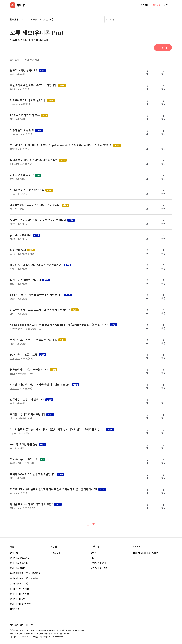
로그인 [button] (166, 5)
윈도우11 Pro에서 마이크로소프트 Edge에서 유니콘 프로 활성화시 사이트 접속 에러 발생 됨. (61, 145)
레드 (12, 478)
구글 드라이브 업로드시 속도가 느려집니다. (33, 85)
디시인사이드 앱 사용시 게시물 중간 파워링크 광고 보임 (40, 384)
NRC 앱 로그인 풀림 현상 (24, 444)
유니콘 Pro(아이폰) (18, 568)
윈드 (12, 119)
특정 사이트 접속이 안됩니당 (26, 280)
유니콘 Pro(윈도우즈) (19, 563)
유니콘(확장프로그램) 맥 (20, 583)
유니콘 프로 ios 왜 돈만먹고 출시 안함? (31, 504)
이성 (12, 344)
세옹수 (13, 239)
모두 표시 (15, 60)
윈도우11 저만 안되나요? (24, 70)
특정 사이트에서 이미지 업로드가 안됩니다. (33, 340)
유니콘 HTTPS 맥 (18, 599)
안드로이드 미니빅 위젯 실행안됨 (28, 100)
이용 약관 (30, 625)
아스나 (13, 418)
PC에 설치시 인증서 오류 (24, 354)
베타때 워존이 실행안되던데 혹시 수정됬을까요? (36, 265)
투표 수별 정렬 (33, 60)
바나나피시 (15, 388)
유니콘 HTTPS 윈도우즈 (20, 604)
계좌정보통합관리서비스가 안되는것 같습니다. (35, 205)
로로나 (13, 284)
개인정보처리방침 (17, 625)
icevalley (14, 104)
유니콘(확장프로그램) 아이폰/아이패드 (26, 573)
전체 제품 (14, 553)
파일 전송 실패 (18, 250)
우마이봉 (14, 89)
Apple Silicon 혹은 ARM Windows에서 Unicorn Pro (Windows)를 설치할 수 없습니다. (59, 325)
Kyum (13, 194)
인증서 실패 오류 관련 (22, 130)
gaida (13, 493)
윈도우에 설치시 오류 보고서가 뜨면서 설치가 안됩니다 (40, 310)
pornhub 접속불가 (21, 235)
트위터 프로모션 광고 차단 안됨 (27, 190)
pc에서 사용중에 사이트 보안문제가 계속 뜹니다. (37, 295)
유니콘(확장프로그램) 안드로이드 (24, 578)
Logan (13, 433)
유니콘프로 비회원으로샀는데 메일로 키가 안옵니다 (38, 220)
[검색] (138, 19)
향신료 (13, 299)
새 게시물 (163, 47)
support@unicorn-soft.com (145, 553)
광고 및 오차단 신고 (99, 568)
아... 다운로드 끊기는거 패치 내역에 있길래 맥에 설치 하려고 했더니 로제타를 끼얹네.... (57, 429)
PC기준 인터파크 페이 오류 (25, 115)
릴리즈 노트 (15, 609)
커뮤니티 (157, 5)
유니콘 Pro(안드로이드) (20, 558)
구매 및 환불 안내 (98, 563)
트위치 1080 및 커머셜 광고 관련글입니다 (33, 474)
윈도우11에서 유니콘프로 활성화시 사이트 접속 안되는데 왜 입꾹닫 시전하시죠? (54, 489)
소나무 (13, 254)
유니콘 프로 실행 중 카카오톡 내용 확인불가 (34, 160)
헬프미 (13, 314)
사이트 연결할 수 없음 (22, 175)
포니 (12, 403)
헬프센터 (144, 5)
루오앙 (13, 373)
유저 (12, 74)
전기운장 (14, 149)
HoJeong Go (16, 329)
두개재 (13, 269)
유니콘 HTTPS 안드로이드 (21, 594)
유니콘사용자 (15, 463)
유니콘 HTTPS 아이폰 (19, 589)
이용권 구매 (55, 553)
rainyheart (15, 134)
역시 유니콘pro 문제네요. (24, 459)
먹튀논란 (14, 508)
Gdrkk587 (15, 164)
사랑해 (13, 224)
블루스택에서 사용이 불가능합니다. (29, 369)
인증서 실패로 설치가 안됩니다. (27, 399)
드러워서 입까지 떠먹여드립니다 (28, 414)
